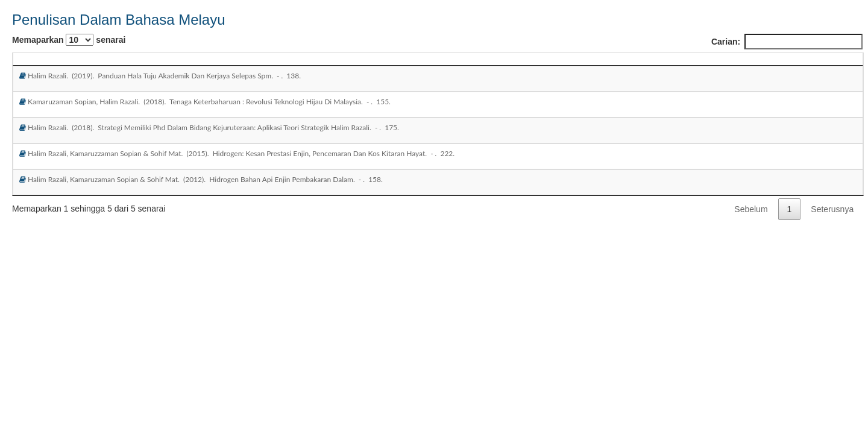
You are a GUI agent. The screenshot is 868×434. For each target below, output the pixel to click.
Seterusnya (832, 209)
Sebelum (751, 209)
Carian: (787, 42)
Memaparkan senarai (69, 40)
